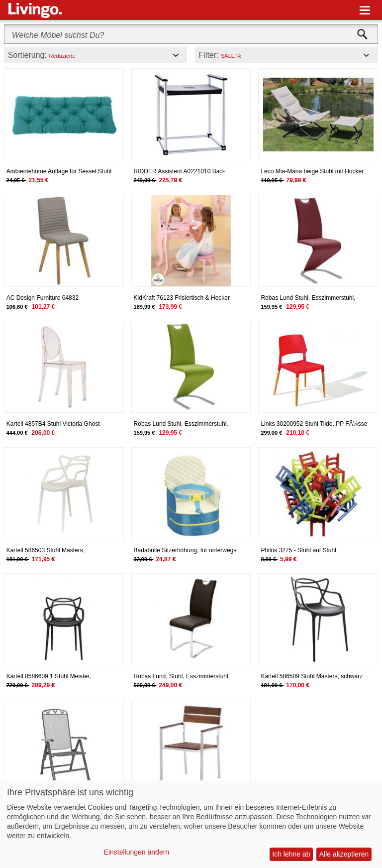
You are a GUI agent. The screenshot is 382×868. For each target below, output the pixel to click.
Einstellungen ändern (137, 852)
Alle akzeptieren (344, 854)
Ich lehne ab (291, 854)
